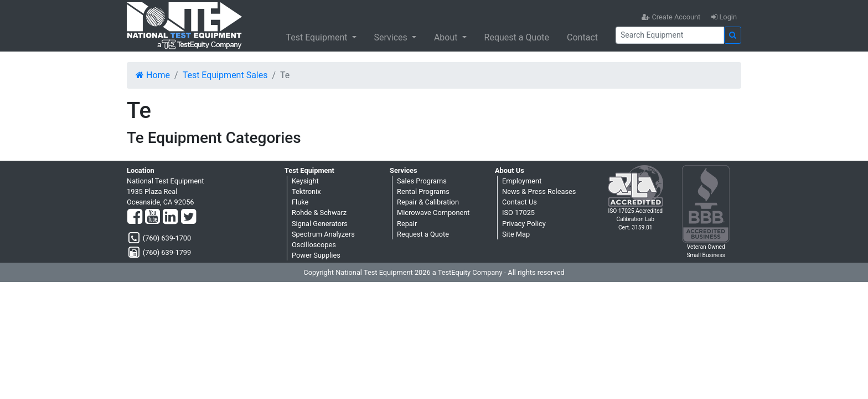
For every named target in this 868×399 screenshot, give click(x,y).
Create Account (671, 17)
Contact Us (520, 202)
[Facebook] (135, 217)
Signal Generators (320, 224)
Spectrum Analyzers (323, 234)
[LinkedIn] (170, 217)
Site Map (516, 234)
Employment (522, 181)
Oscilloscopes (314, 245)
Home (153, 75)
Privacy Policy (524, 224)
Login (724, 17)
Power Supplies (316, 255)
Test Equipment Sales (225, 75)
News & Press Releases (539, 191)
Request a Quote (517, 37)
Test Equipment (317, 37)
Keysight (305, 181)
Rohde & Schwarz (319, 213)
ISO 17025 (518, 213)
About (447, 37)
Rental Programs (423, 191)
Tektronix (306, 191)
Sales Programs (422, 181)
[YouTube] (153, 217)
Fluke (300, 202)
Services (392, 37)
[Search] (670, 35)
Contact (582, 37)
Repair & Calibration (428, 202)
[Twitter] (188, 217)
